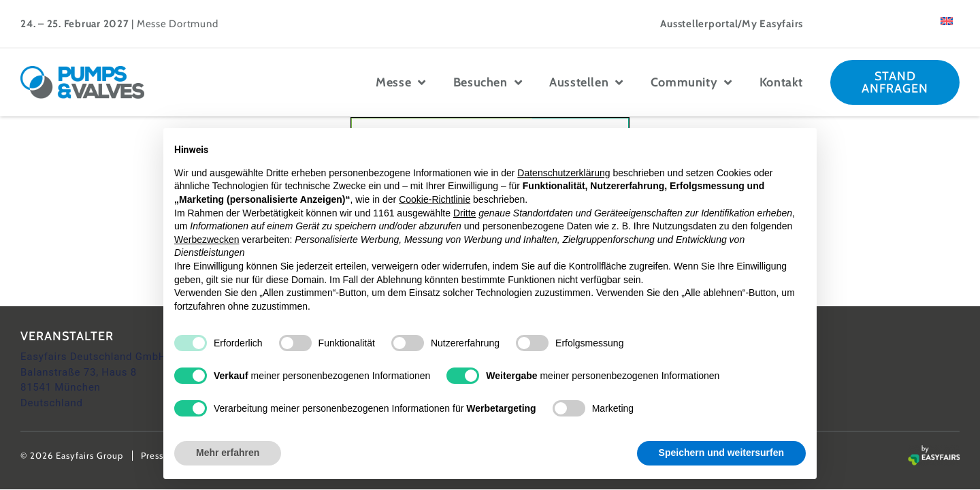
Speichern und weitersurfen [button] (721, 453)
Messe (401, 82)
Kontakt (781, 82)
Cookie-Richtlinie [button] (435, 199)
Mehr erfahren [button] (228, 453)
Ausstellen (586, 82)
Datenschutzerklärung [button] (563, 173)
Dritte (464, 213)
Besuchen (488, 82)
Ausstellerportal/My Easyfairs (732, 24)
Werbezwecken (207, 240)
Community (691, 82)
